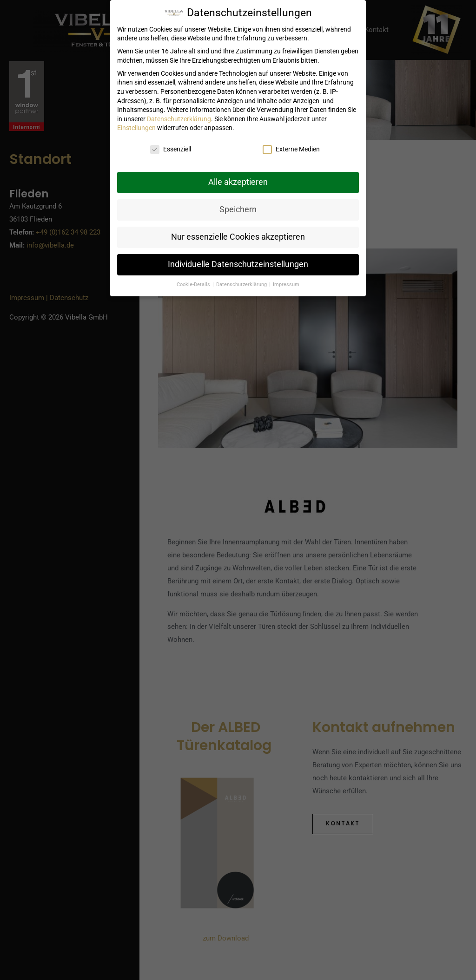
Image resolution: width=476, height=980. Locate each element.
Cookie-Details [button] (194, 284)
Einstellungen (136, 128)
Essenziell (171, 149)
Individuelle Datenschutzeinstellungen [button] (238, 264)
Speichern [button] (238, 209)
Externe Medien (291, 149)
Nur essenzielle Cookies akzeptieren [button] (238, 237)
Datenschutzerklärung (179, 119)
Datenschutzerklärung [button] (242, 284)
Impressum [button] (286, 284)
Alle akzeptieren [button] (238, 182)
